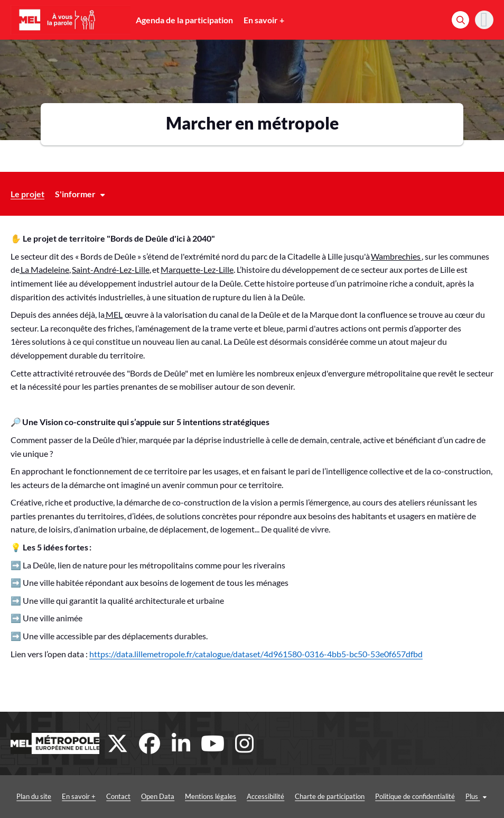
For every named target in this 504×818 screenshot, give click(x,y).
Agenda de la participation (184, 20)
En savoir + (264, 20)
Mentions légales (211, 796)
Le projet (27, 194)
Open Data (158, 796)
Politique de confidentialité (415, 796)
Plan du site (34, 796)
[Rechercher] (460, 20)
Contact (118, 796)
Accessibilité (265, 796)
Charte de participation (330, 796)
